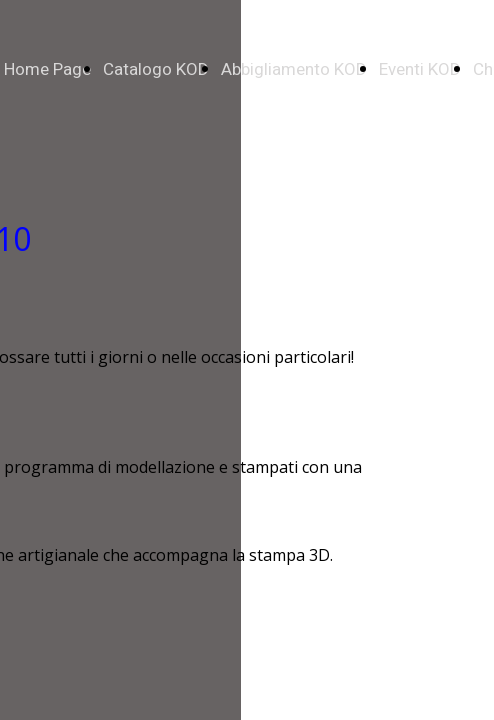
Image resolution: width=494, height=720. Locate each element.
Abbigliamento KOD (294, 69)
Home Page (47, 69)
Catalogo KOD (156, 69)
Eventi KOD (420, 69)
